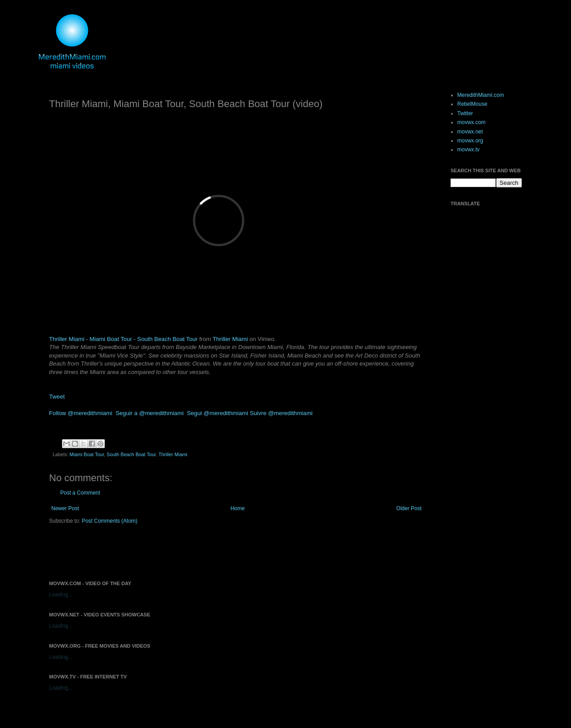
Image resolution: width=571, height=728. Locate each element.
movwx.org (470, 141)
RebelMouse (472, 104)
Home (238, 508)
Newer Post (65, 508)
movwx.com (471, 122)
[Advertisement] (153, 552)
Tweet (57, 397)
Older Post (409, 508)
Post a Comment (80, 493)
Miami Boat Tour (87, 454)
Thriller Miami (230, 339)
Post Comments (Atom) (110, 521)
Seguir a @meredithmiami (150, 413)
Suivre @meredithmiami (281, 413)
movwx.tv (468, 150)
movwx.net (470, 132)
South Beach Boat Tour (131, 454)
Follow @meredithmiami (81, 413)
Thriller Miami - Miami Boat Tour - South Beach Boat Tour (123, 339)
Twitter (465, 113)
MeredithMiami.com (481, 95)
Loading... (61, 595)
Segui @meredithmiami (217, 413)
